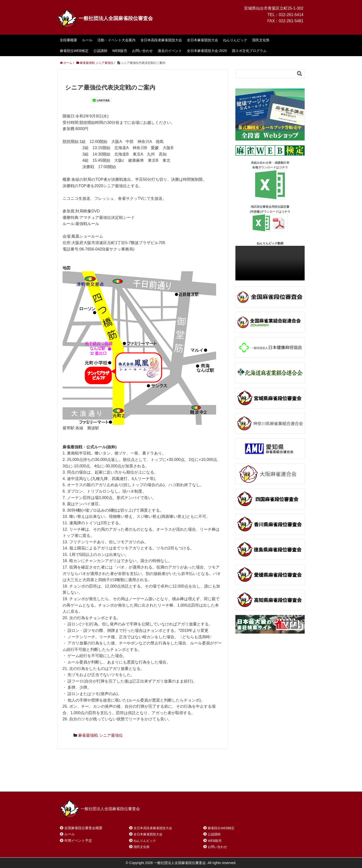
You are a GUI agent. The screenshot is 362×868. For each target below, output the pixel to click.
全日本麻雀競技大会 (203, 40)
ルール (87, 40)
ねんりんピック (235, 40)
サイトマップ (131, 782)
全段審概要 (68, 40)
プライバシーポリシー (170, 782)
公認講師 (100, 51)
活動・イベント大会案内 (116, 40)
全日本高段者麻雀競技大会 (161, 40)
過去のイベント (170, 51)
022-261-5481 (291, 21)
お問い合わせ (142, 51)
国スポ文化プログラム (249, 51)
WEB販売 (120, 51)
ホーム (72, 782)
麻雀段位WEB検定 (74, 51)
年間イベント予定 (78, 841)
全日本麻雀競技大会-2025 (207, 51)
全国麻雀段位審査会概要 (83, 828)
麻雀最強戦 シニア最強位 (100, 735)
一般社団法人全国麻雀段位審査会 (105, 18)
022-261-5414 (291, 15)
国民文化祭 (261, 40)
